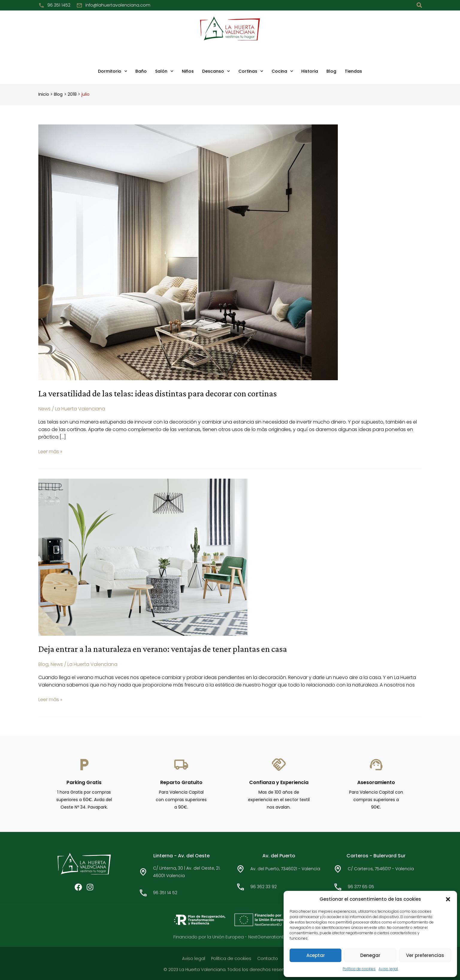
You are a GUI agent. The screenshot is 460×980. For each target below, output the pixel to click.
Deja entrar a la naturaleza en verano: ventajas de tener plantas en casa (166, 648)
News (44, 409)
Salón (164, 71)
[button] (448, 899)
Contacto (268, 958)
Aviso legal (388, 969)
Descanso (216, 71)
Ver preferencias (425, 955)
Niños (188, 71)
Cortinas (251, 71)
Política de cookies (359, 969)
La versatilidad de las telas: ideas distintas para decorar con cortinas (160, 393)
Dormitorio (113, 71)
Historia (310, 71)
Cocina (282, 71)
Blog (331, 71)
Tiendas (353, 71)
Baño (141, 71)
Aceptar (316, 955)
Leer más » (50, 451)
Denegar (370, 955)
